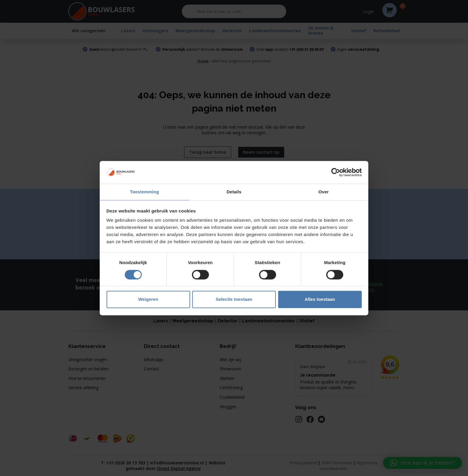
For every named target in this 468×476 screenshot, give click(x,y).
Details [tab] (234, 192)
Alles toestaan (320, 300)
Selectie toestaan (234, 300)
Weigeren (148, 300)
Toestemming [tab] (144, 192)
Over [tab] (324, 192)
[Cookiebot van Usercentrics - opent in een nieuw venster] (336, 172)
